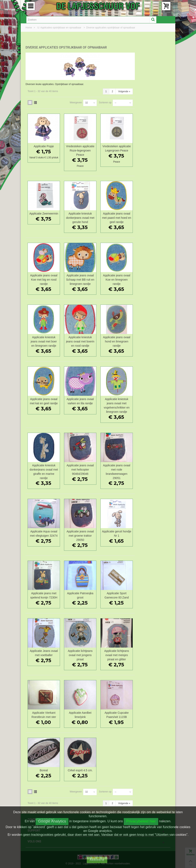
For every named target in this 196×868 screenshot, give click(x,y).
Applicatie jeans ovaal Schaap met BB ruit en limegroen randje (117, 279)
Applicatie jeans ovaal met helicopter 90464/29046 (117, 469)
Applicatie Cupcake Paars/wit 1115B (153, 714)
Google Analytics (52, 821)
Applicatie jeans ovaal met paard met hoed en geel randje (153, 217)
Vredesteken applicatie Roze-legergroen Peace (117, 149)
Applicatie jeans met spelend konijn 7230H (81, 594)
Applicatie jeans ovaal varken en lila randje (117, 400)
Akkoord (97, 860)
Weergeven (111, 102)
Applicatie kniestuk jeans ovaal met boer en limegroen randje (81, 340)
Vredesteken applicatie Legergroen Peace (153, 147)
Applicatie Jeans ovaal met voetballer (81, 652)
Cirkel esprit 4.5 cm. (117, 769)
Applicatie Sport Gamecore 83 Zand (153, 594)
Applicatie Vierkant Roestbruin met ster (81, 714)
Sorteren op (141, 102)
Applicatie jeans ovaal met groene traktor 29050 (117, 535)
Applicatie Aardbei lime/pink (117, 714)
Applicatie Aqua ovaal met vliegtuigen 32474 (81, 533)
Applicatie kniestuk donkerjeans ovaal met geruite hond (117, 217)
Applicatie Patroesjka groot (117, 594)
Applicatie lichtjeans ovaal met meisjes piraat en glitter (153, 654)
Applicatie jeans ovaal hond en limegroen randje (153, 340)
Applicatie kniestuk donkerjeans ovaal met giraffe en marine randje (81, 471)
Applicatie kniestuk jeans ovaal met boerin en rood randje (117, 340)
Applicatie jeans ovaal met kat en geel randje (81, 400)
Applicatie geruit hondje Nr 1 (153, 533)
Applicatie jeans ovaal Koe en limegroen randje (153, 279)
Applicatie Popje (81, 145)
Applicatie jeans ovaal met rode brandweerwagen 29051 (153, 471)
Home (29, 28)
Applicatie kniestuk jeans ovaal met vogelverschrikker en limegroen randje (153, 404)
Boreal (81, 769)
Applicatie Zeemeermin (81, 213)
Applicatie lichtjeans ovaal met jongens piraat (117, 654)
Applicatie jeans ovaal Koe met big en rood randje (81, 279)
